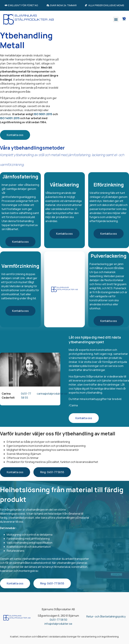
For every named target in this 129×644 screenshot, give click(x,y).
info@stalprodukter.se (58, 624)
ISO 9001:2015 (43, 114)
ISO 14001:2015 (10, 118)
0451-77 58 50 (58, 620)
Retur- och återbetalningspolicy (106, 616)
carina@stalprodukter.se (52, 394)
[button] (116, 19)
